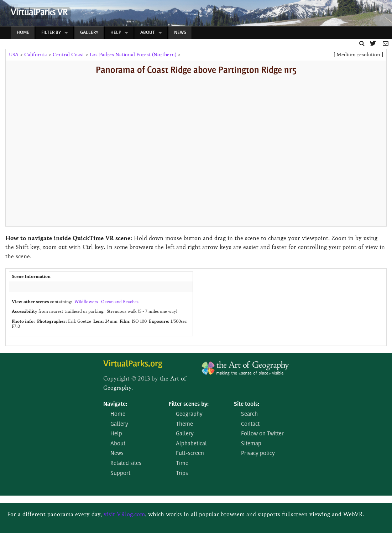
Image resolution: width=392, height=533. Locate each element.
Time (182, 464)
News (180, 33)
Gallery (89, 33)
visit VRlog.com (124, 514)
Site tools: (247, 404)
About (148, 33)
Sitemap (251, 444)
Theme (184, 424)
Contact (250, 424)
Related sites (126, 464)
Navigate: (115, 404)
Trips (182, 474)
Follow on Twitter (262, 434)
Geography (189, 414)
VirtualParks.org (133, 364)
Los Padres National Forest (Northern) (133, 55)
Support (120, 474)
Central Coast (68, 55)
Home (23, 33)
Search (249, 414)
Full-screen (190, 454)
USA (14, 55)
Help (116, 33)
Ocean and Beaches (120, 302)
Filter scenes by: (189, 404)
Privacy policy (258, 454)
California (36, 55)
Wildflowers (86, 302)
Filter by (51, 33)
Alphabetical (191, 444)
